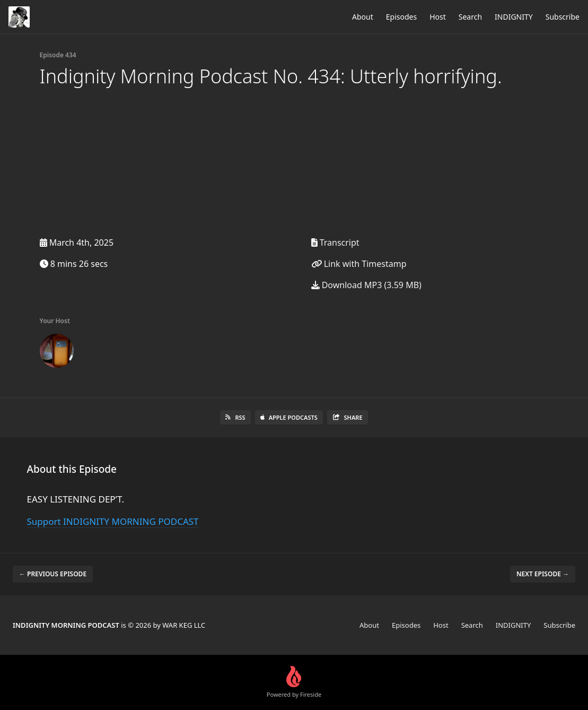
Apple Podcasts (289, 417)
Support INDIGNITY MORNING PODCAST (113, 521)
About (363, 17)
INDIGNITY (514, 17)
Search (470, 17)
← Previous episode (53, 574)
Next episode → (543, 574)
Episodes (401, 17)
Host (438, 17)
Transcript (335, 243)
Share (348, 417)
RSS (235, 417)
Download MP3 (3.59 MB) (366, 285)
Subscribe (563, 17)
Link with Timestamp (359, 264)
